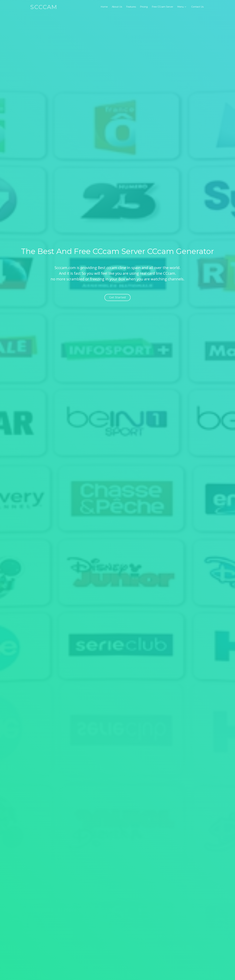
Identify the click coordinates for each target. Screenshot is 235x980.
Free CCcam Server (162, 7)
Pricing (144, 7)
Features (131, 7)
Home (104, 7)
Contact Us (197, 7)
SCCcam (44, 7)
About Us (117, 7)
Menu (180, 7)
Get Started (118, 297)
